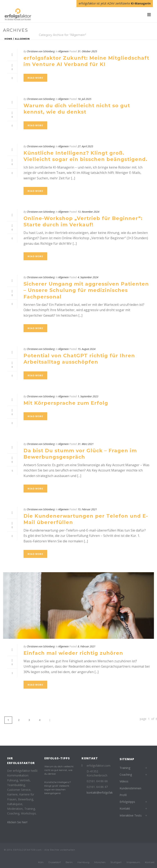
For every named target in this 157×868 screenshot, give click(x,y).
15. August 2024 (87, 349)
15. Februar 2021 (87, 509)
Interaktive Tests (131, 815)
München (100, 862)
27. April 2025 (85, 146)
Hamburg (83, 862)
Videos (124, 781)
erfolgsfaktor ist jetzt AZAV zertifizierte (115, 3)
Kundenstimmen (130, 788)
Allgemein (22, 39)
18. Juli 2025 (85, 99)
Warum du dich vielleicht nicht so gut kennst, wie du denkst (59, 770)
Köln (41, 862)
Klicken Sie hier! (17, 822)
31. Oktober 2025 (87, 51)
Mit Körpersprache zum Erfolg (66, 403)
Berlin (69, 862)
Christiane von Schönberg (41, 51)
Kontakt (125, 808)
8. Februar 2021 (87, 646)
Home (8, 39)
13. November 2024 (89, 212)
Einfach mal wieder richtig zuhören (73, 653)
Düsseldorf (55, 862)
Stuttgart (116, 862)
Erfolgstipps (127, 802)
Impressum (133, 862)
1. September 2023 (88, 396)
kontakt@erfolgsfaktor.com (105, 793)
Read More (35, 78)
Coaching (126, 775)
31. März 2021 (86, 444)
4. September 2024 (88, 277)
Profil (123, 795)
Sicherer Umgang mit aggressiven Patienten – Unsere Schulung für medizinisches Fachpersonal (86, 290)
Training (125, 768)
